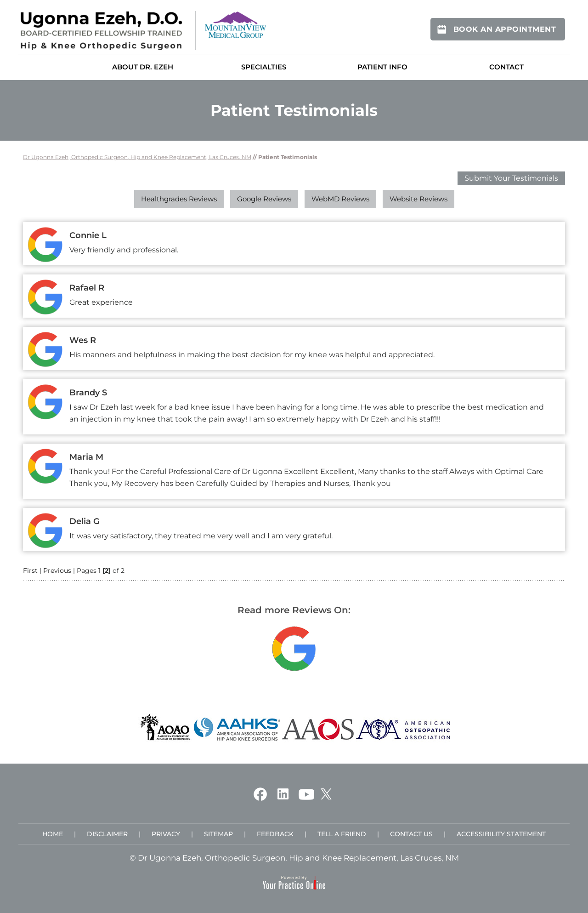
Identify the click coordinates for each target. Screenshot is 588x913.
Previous (57, 571)
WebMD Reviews (340, 199)
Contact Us (411, 834)
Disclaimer (107, 834)
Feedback (275, 834)
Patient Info (382, 67)
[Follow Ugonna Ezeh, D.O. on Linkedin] (283, 794)
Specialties (264, 67)
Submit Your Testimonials (511, 178)
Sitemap (218, 834)
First (30, 571)
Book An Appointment (505, 29)
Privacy (166, 834)
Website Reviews (418, 199)
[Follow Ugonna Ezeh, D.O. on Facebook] (260, 794)
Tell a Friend (342, 834)
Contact (506, 67)
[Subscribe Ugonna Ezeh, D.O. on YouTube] (306, 794)
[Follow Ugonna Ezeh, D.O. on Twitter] (326, 794)
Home (49, 67)
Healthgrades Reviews (179, 199)
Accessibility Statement (501, 834)
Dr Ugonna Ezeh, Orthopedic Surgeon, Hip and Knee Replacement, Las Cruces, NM (137, 157)
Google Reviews (264, 199)
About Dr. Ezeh (143, 67)
